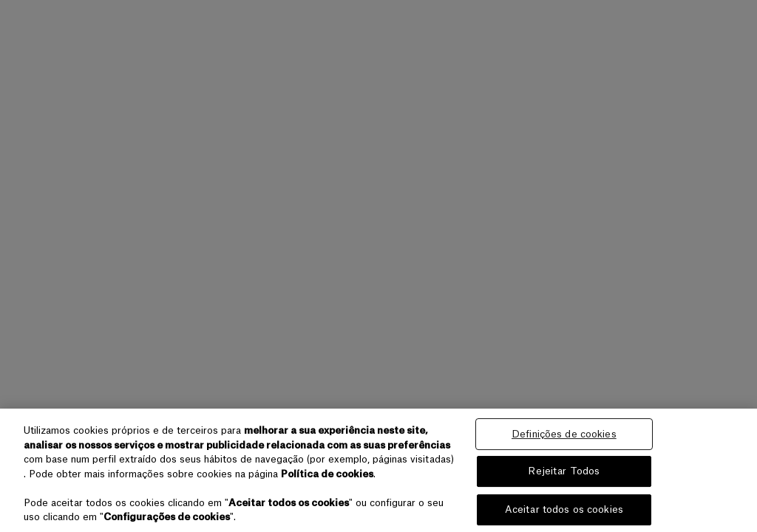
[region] (378, 470)
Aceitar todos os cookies (564, 509)
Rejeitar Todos (564, 471)
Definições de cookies (564, 434)
